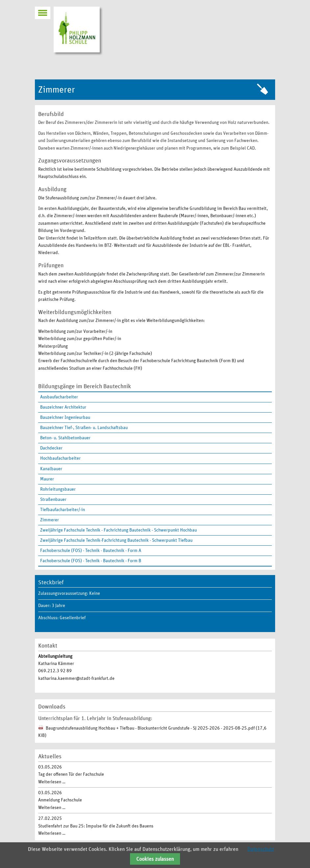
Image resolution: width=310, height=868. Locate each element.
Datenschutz (261, 849)
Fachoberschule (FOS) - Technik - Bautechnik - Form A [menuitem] (91, 551)
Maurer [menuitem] (47, 479)
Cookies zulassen (155, 859)
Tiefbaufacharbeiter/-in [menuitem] (63, 510)
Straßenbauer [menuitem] (53, 500)
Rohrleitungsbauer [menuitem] (58, 489)
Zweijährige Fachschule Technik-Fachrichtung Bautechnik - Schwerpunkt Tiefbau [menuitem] (116, 540)
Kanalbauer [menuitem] (51, 469)
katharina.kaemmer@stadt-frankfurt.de (76, 679)
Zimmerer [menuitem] (50, 520)
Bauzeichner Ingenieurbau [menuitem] (65, 418)
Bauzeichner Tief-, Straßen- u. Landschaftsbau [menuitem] (84, 428)
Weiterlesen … (52, 782)
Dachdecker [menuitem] (51, 448)
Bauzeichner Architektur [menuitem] (63, 407)
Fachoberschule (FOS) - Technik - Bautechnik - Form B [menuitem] (91, 561)
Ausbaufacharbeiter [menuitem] (59, 397)
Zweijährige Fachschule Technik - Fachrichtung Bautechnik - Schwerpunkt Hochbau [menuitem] (118, 530)
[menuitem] (155, 520)
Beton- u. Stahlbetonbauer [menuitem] (65, 438)
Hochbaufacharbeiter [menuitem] (60, 458)
